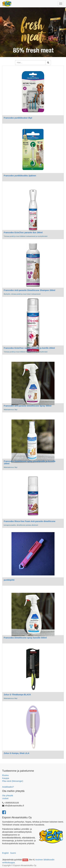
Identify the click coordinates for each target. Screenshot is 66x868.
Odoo (25, 860)
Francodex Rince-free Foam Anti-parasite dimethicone (30, 521)
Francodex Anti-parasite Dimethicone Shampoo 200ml (29, 290)
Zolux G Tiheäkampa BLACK (17, 695)
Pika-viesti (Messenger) (13, 781)
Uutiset (5, 798)
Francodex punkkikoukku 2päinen (20, 176)
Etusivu (5, 775)
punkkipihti (9, 580)
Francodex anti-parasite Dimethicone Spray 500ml (28, 406)
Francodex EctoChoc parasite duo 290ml (23, 232)
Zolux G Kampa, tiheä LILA (16, 753)
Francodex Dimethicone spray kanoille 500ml (25, 638)
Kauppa (6, 778)
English (5, 853)
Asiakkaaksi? (8, 787)
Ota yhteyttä (8, 796)
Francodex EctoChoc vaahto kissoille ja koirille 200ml (29, 348)
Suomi (13, 853)
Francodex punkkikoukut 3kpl (18, 118)
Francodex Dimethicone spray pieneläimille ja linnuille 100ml (30, 462)
